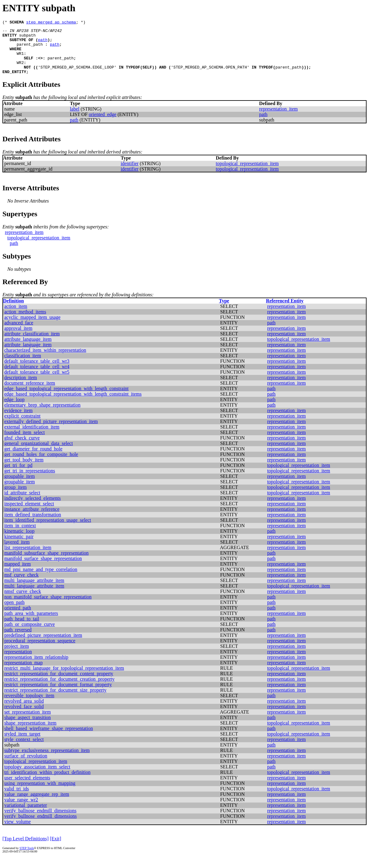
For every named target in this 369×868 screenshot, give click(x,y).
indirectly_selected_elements (33, 508)
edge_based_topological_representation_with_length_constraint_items (73, 404)
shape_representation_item (30, 733)
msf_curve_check (21, 585)
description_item (21, 388)
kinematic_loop (19, 541)
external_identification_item (32, 437)
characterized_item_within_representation (45, 360)
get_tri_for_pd (18, 475)
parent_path (30, 49)
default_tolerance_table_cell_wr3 (37, 371)
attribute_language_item (28, 349)
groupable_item (19, 486)
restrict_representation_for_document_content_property (59, 684)
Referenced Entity (285, 311)
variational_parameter (26, 815)
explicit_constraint (22, 426)
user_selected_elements (27, 788)
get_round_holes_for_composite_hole (41, 464)
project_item (17, 656)
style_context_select (24, 749)
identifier (130, 173)
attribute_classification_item (32, 344)
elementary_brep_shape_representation (42, 415)
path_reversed (18, 640)
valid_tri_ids (17, 799)
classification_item (23, 366)
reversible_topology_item (29, 706)
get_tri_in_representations (30, 481)
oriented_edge (103, 124)
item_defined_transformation (33, 525)
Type (224, 311)
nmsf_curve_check (23, 601)
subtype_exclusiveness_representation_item (47, 760)
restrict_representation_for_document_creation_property (59, 689)
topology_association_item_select (37, 777)
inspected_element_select (29, 514)
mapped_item (17, 574)
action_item (16, 316)
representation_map (23, 673)
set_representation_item (28, 722)
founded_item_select (24, 442)
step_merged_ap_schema (51, 23)
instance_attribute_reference (32, 519)
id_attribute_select (22, 503)
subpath (28, 38)
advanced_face (19, 333)
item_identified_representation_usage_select (48, 530)
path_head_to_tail (22, 629)
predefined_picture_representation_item (43, 645)
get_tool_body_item (24, 470)
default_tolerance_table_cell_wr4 (37, 377)
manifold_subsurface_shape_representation (46, 563)
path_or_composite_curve (30, 634)
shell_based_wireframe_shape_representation (49, 738)
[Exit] (56, 849)
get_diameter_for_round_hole (33, 459)
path (43, 43)
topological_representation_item (247, 173)
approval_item (18, 338)
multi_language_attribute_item (34, 590)
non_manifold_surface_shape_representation (48, 607)
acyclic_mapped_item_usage (32, 327)
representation (18, 662)
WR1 (20, 60)
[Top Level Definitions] (26, 849)
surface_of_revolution (26, 766)
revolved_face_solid (24, 716)
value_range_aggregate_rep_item (37, 804)
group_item (16, 497)
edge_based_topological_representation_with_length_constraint (66, 399)
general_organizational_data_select (38, 453)
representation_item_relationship (36, 667)
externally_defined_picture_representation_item (51, 431)
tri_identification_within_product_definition (47, 782)
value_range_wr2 (21, 810)
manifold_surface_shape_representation (43, 568)
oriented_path (18, 618)
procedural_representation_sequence (40, 651)
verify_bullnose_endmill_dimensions (40, 826)
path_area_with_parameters (31, 623)
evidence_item (18, 420)
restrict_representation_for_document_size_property (55, 700)
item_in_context (20, 536)
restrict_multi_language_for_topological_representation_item (64, 678)
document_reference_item (30, 393)
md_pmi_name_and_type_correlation (41, 579)
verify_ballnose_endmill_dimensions (40, 821)
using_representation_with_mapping (40, 793)
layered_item (17, 552)
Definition (13, 311)
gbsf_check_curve (22, 448)
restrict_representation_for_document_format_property (58, 695)
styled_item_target (22, 744)
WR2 (20, 71)
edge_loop (14, 409)
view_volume (17, 832)
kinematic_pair (19, 547)
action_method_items (25, 322)
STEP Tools (27, 858)
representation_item (278, 119)
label (75, 119)
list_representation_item (28, 557)
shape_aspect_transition (28, 727)
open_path (14, 612)
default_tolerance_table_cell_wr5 (37, 382)
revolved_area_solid (24, 711)
